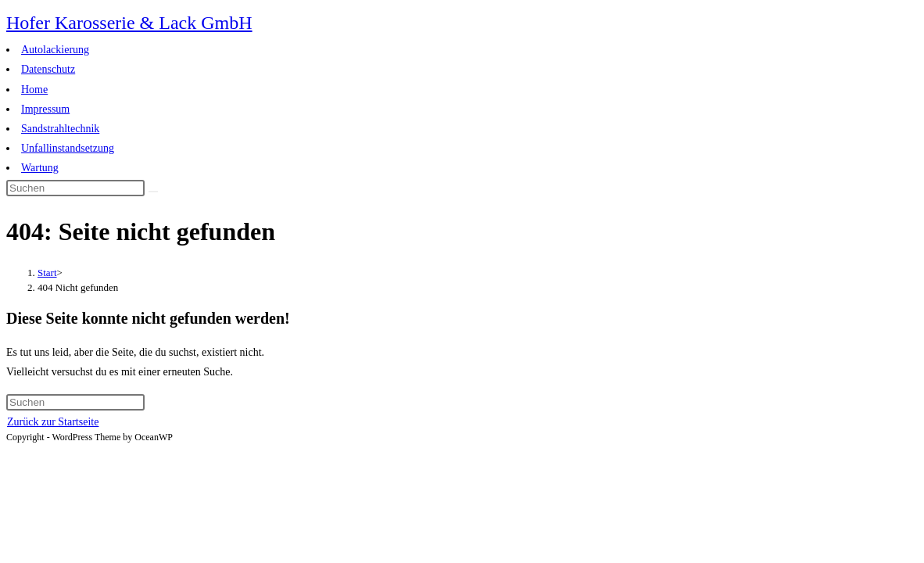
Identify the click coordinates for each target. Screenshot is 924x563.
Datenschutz (48, 69)
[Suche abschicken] (153, 192)
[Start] (47, 273)
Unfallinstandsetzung (68, 148)
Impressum (45, 109)
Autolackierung (55, 50)
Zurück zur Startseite (53, 422)
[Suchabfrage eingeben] (75, 188)
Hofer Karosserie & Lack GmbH (129, 23)
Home (34, 90)
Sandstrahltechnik (60, 129)
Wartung (40, 168)
